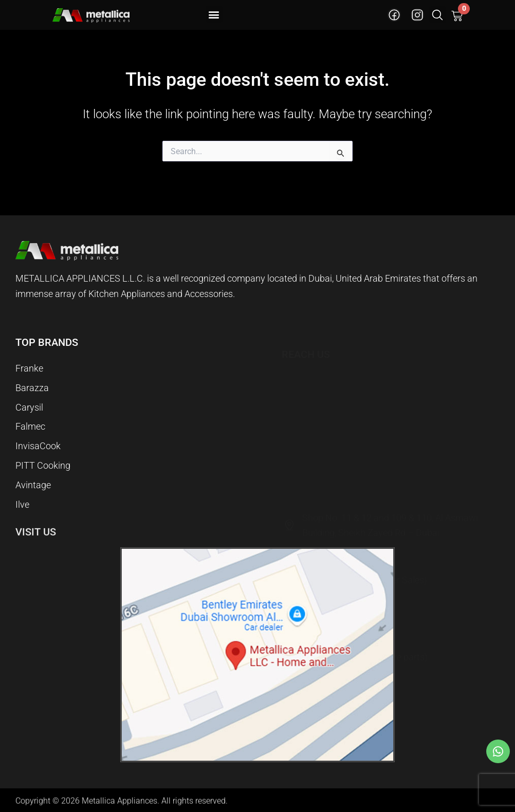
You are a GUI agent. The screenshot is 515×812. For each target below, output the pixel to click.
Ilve (22, 503)
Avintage (33, 482)
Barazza (32, 374)
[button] (214, 14)
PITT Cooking (43, 460)
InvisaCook (38, 439)
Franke (29, 352)
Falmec (30, 417)
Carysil (29, 395)
